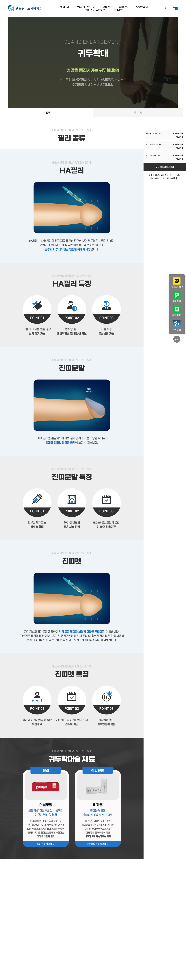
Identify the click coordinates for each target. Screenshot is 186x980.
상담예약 (118, 10)
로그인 (167, 8)
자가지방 (138, 113)
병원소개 (65, 7)
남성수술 (107, 7)
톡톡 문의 (177, 297)
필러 (48, 113)
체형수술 (124, 7)
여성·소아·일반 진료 (95, 10)
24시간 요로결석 (86, 7)
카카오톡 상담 (177, 283)
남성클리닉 (142, 7)
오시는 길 (177, 325)
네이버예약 (177, 311)
